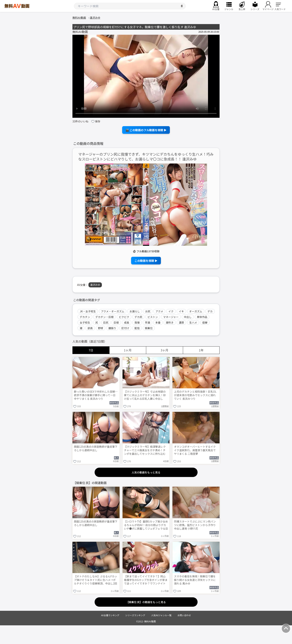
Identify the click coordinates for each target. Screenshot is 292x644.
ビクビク (124, 317)
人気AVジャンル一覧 (161, 615)
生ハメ (193, 322)
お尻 (148, 311)
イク (171, 311)
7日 (91, 350)
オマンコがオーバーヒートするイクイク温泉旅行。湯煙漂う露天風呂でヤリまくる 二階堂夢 (195, 450)
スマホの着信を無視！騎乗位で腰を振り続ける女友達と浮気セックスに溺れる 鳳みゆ (195, 580)
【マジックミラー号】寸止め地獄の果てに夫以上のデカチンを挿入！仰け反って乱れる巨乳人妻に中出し (145, 395)
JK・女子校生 (88, 311)
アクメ (159, 311)
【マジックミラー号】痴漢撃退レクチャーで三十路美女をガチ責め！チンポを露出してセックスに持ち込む (145, 450)
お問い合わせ (184, 615)
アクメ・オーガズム (113, 311)
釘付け (125, 328)
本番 (158, 322)
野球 (101, 328)
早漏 (147, 322)
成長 (127, 322)
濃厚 (181, 322)
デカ (210, 311)
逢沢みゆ (95, 285)
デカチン (85, 317)
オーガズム (196, 311)
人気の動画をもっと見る (146, 472)
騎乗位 (149, 328)
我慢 (137, 322)
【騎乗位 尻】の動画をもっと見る (146, 602)
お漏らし (135, 311)
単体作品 (202, 317)
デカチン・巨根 (104, 317)
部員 (90, 328)
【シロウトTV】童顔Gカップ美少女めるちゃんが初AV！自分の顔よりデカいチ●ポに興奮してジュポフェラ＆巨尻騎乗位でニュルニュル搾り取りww (146, 525)
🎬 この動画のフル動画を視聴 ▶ (146, 130)
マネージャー (171, 317)
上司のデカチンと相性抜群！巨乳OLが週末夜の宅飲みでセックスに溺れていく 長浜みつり (195, 395)
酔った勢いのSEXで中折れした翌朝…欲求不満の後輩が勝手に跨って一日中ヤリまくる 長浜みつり (96, 395)
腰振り (112, 328)
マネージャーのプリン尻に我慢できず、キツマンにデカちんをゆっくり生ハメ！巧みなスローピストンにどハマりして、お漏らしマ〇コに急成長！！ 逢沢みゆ (146, 157)
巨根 (116, 322)
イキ (181, 311)
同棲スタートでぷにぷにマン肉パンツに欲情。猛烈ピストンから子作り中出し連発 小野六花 (195, 525)
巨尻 (106, 322)
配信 (137, 328)
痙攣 (205, 322)
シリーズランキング (135, 615)
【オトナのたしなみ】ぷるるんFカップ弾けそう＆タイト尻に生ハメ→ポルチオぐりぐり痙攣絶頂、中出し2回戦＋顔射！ (96, 580)
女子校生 (85, 322)
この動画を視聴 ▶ (146, 261)
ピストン (153, 317)
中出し (188, 317)
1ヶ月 (128, 350)
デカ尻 (138, 317)
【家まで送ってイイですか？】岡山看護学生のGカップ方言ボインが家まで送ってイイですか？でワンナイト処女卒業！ (146, 580)
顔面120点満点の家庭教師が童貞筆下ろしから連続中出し (96, 448)
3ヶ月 (165, 350)
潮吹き (170, 322)
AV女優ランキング (110, 615)
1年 (201, 350)
